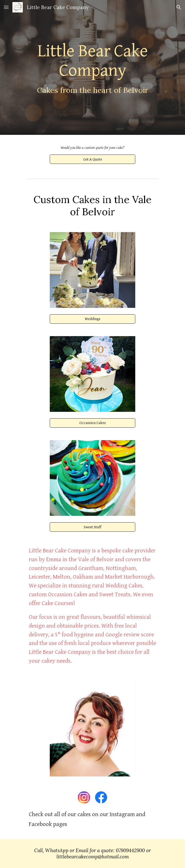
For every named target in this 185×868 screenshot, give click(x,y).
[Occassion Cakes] (92, 423)
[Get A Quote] (92, 159)
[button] (6, 7)
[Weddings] (92, 319)
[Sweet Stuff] (92, 527)
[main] (92, 67)
